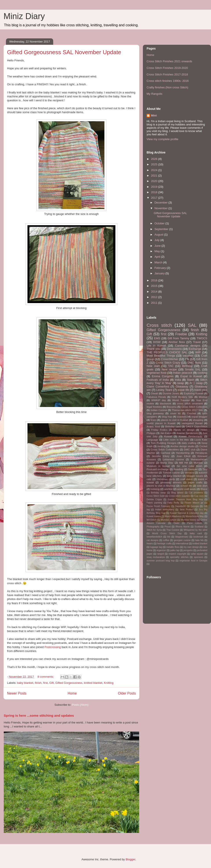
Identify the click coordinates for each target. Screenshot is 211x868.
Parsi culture (195, 523)
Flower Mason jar (194, 503)
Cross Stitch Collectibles (165, 449)
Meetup (203, 397)
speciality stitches (179, 557)
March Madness (173, 516)
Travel (197, 342)
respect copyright (177, 554)
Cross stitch (159, 325)
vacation (188, 356)
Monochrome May (195, 516)
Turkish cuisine (171, 472)
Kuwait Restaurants (191, 436)
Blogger (130, 859)
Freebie (181, 334)
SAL (192, 325)
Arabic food (153, 426)
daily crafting (189, 443)
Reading (178, 469)
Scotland (199, 527)
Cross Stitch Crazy (168, 363)
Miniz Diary (24, 16)
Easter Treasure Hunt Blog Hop (185, 499)
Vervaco (189, 472)
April (158, 257)
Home (72, 693)
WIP (198, 352)
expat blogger (199, 417)
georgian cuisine (182, 540)
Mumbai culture (169, 520)
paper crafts (195, 482)
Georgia (195, 506)
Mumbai (198, 463)
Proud (167, 527)
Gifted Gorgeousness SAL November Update (64, 52)
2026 (155, 159)
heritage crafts (164, 544)
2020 (155, 181)
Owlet (176, 523)
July (157, 240)
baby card (196, 533)
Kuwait (168, 436)
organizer (161, 550)
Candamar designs (188, 346)
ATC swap (196, 383)
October (160, 223)
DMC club (190, 449)
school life (186, 486)
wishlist (168, 489)
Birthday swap (158, 493)
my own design (191, 547)
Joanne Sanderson (187, 433)
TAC (171, 366)
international (182, 544)
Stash (190, 380)
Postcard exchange (158, 469)
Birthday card (173, 426)
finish (38, 683)
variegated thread (192, 423)
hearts (150, 544)
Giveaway (182, 387)
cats (149, 479)
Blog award (177, 493)
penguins (188, 550)
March (159, 262)
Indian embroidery (165, 510)
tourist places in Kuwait (161, 423)
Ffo (187, 359)
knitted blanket (93, 683)
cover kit (175, 413)
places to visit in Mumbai (161, 486)
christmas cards (166, 479)
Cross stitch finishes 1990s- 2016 (168, 81)
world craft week (186, 489)
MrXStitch (152, 520)
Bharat (204, 489)
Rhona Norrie (183, 527)
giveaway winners (171, 482)
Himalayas (201, 453)
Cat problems (196, 493)
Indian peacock (183, 373)
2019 (155, 187)
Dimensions (174, 349)
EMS (157, 338)
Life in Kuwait (156, 346)
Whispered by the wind (195, 530)
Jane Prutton (186, 510)
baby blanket (25, 683)
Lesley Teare (164, 390)
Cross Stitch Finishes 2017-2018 (167, 74)
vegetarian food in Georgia (193, 561)
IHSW (157, 342)
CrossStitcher (169, 359)
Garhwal (166, 453)
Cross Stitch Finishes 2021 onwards (169, 61)
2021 (155, 176)
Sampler (193, 469)
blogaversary (182, 537)
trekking (155, 489)
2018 (155, 192)
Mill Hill (184, 463)
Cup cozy (199, 496)
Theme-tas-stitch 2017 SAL (188, 410)
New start (153, 366)
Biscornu (172, 407)
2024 (155, 170)
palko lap (175, 550)
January (160, 273)
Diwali (154, 393)
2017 (155, 198)
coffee (166, 540)
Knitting (109, 683)
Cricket (203, 446)
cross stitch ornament (190, 403)
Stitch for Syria (154, 530)
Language (152, 440)
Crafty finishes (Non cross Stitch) (167, 87)
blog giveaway (155, 413)
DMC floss (194, 363)
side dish (202, 486)
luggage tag (156, 547)
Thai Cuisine (173, 530)
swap (180, 383)
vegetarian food (156, 373)
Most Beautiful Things (161, 356)
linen (153, 420)
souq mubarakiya (156, 557)
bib (169, 537)
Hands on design (184, 430)
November (162, 208)
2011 (155, 303)
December (162, 203)
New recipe (169, 369)
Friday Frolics (159, 430)
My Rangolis (155, 94)
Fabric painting (154, 503)
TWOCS (202, 338)
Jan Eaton (166, 433)
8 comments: (46, 677)
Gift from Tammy (178, 338)
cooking (202, 373)
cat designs (153, 540)
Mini (154, 115)
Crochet (191, 413)
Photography (153, 527)
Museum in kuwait (158, 466)
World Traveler (181, 400)
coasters (182, 417)
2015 (155, 286)
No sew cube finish (189, 466)
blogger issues (195, 476)
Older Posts (127, 693)
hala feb (199, 540)
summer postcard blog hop (161, 561)
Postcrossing (53, 647)
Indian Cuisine (159, 410)
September (162, 229)
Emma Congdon (163, 376)
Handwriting (183, 453)
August (159, 235)
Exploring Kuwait (194, 393)
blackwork (166, 403)
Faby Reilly (173, 503)
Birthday (187, 366)
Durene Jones (171, 393)
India (178, 380)
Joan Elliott (183, 456)
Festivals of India (158, 380)
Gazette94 (180, 506)
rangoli (160, 554)
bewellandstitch (154, 537)
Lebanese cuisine (173, 459)
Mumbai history (189, 520)
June (158, 246)
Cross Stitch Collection (194, 407)
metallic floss (173, 547)
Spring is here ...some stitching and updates (39, 715)
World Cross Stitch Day (167, 533)
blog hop (167, 417)
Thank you (153, 349)
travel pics (201, 390)
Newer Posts (17, 693)
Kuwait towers (154, 516)
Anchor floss (177, 342)
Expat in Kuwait (191, 376)
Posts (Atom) (80, 705)
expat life (183, 390)
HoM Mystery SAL (182, 397)
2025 (155, 164)
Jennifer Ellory (160, 456)
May (158, 251)
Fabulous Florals (156, 397)
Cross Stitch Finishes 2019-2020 (167, 68)
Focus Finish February (158, 506)
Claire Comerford (158, 387)
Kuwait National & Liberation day (187, 513)
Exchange (195, 349)
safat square (197, 554)
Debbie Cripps (154, 499)
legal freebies (154, 407)
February (161, 268)
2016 (155, 280)
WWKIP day (159, 400)
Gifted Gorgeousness (69, 683)
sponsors (198, 557)
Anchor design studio (182, 446)
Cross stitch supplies (179, 496)
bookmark (198, 537)
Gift (51, 683)
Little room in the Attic (176, 440)
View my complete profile (162, 139)
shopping (198, 420)
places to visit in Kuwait (174, 420)
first (45, 683)
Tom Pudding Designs (164, 443)
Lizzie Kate (201, 440)
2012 (155, 297)
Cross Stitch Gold (156, 496)
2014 (155, 292)
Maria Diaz (167, 463)
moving (162, 446)
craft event (186, 479)
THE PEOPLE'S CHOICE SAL (167, 352)
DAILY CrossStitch (197, 426)
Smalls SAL (193, 369)
